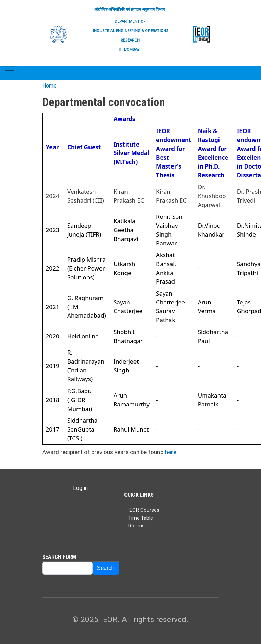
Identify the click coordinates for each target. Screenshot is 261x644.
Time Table (141, 518)
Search (106, 568)
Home (49, 86)
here (171, 452)
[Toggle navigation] (10, 73)
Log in (80, 488)
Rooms (137, 526)
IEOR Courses (144, 510)
